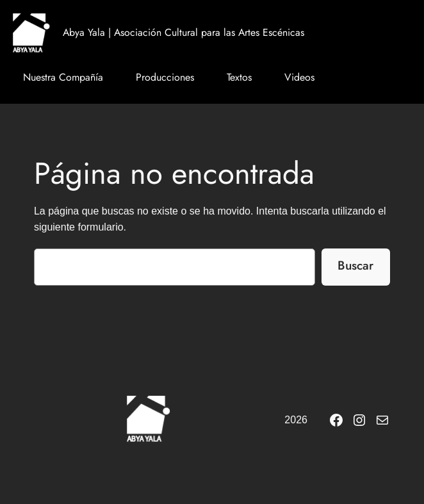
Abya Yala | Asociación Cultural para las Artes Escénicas (183, 32)
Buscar (355, 265)
